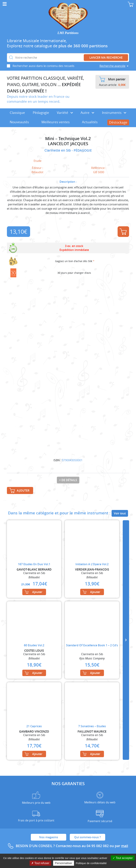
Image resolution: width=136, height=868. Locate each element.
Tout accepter (123, 858)
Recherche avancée (112, 66)
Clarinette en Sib (58, 150)
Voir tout (120, 513)
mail (125, 846)
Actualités (90, 122)
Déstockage (118, 122)
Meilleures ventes (56, 122)
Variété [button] (65, 113)
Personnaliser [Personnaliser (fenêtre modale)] (64, 863)
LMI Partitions (68, 33)
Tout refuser (40, 863)
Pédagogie (41, 113)
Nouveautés (19, 122)
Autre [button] (87, 113)
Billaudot (37, 172)
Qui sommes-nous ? (87, 837)
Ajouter (123, 232)
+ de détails (68, 480)
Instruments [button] (114, 113)
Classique (17, 113)
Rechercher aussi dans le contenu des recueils (43, 66)
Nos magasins (49, 837)
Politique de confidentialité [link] (91, 863)
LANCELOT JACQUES (68, 144)
